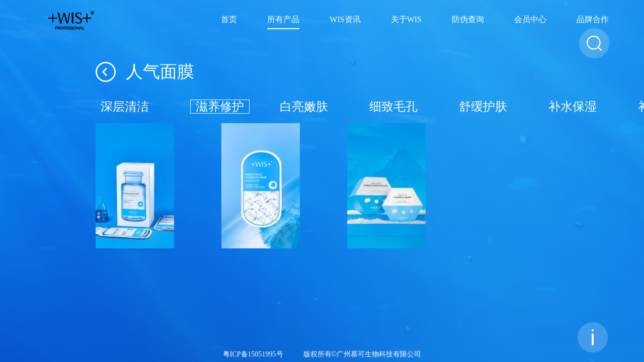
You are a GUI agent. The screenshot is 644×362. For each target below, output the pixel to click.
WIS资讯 (345, 20)
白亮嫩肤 (304, 107)
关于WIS (406, 20)
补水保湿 (573, 107)
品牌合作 (593, 20)
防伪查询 (468, 20)
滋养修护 (220, 107)
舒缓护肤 (483, 107)
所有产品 (283, 20)
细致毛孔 (393, 107)
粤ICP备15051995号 (253, 355)
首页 (229, 20)
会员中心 (530, 20)
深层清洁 (125, 107)
